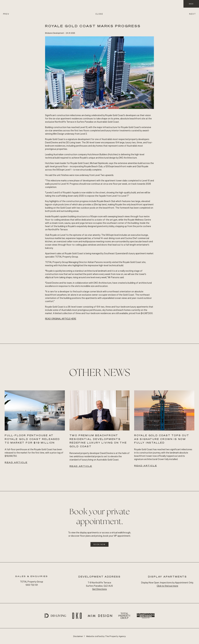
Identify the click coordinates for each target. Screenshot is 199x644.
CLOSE (99, 14)
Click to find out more (167, 586)
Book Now (99, 544)
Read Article (16, 462)
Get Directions (99, 589)
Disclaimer (78, 636)
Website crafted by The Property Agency (106, 636)
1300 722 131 (32, 585)
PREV (6, 14)
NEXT (193, 14)
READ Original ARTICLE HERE (61, 319)
